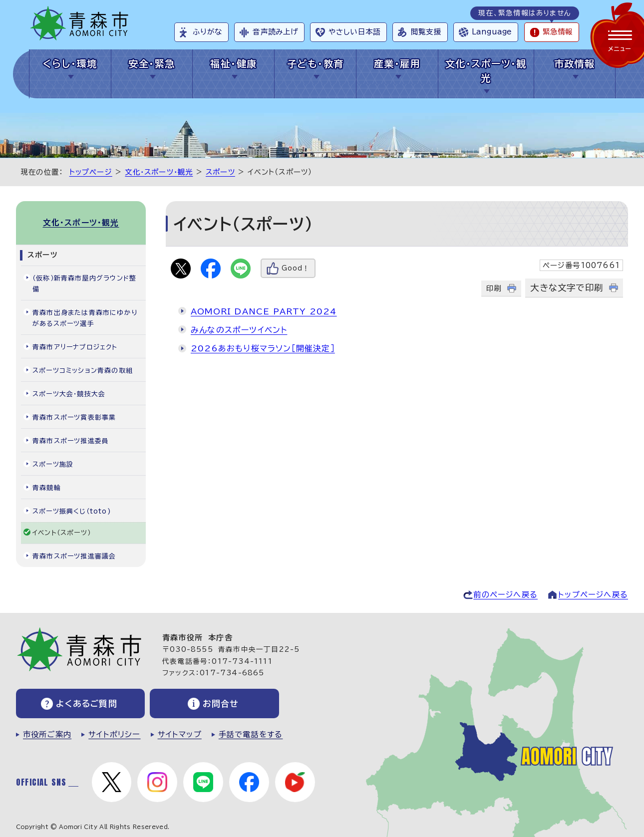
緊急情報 (558, 32)
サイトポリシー (114, 734)
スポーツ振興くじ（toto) (72, 511)
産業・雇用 (397, 64)
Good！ (296, 268)
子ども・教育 (316, 64)
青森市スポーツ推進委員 (71, 441)
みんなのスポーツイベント (239, 330)
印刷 (494, 288)
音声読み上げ (275, 32)
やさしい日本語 (354, 32)
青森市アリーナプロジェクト (75, 347)
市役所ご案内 (47, 734)
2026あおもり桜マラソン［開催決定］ (263, 348)
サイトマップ (180, 734)
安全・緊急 (152, 64)
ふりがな (207, 32)
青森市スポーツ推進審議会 (74, 556)
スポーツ (220, 172)
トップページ (91, 172)
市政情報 (575, 64)
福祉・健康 (233, 64)
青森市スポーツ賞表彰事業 (74, 418)
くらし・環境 (70, 64)
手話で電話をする (251, 734)
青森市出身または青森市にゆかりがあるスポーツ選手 (85, 318)
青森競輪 (47, 488)
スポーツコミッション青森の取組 (83, 371)
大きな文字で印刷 (567, 288)
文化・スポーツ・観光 (486, 71)
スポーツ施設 (53, 464)
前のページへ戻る (505, 595)
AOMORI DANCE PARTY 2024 (264, 311)
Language (492, 32)
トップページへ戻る (593, 595)
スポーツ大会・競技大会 (69, 394)
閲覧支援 (426, 32)
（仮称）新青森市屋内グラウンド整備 (84, 284)
